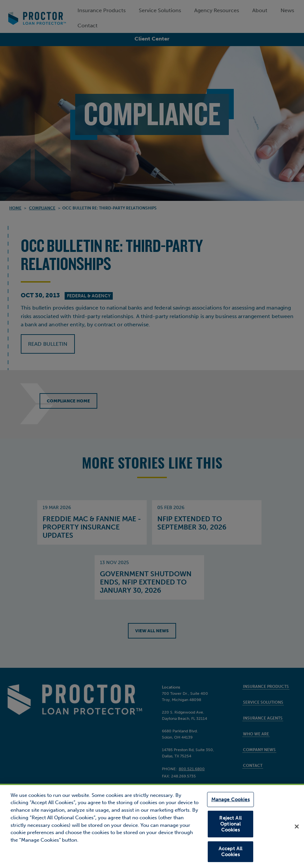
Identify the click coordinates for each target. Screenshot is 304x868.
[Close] (297, 827)
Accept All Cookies (231, 851)
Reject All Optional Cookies (230, 824)
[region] (152, 826)
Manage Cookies (231, 801)
